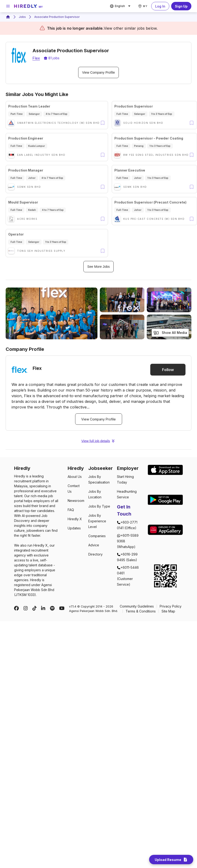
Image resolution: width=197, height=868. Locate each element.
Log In (160, 6)
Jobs (22, 17)
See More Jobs (99, 267)
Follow (168, 370)
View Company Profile (99, 72)
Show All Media (170, 333)
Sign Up (181, 6)
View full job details (99, 441)
